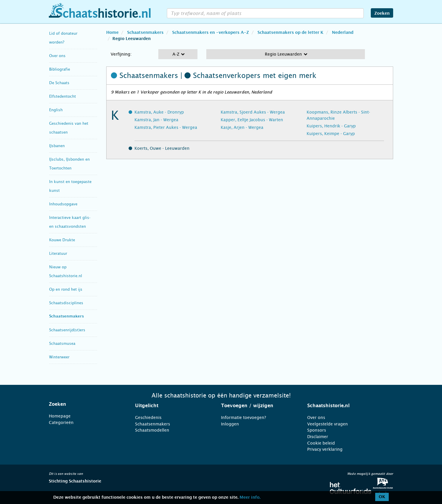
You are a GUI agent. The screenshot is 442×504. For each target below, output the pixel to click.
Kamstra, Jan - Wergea (156, 120)
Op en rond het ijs (66, 289)
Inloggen (230, 424)
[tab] (85, 404)
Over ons (57, 56)
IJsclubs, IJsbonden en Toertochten (69, 164)
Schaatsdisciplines (66, 303)
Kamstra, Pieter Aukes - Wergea (166, 127)
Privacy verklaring (325, 449)
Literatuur (58, 253)
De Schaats (59, 83)
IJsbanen (57, 146)
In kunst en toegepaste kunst (70, 186)
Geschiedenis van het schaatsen (69, 128)
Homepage (60, 416)
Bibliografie (60, 69)
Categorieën (61, 423)
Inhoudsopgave (63, 204)
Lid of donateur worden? (63, 38)
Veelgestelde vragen (328, 424)
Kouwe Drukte (62, 240)
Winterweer (59, 357)
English (56, 110)
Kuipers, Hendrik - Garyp (331, 126)
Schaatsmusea (62, 344)
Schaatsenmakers (67, 316)
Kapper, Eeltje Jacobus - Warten (252, 120)
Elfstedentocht (63, 96)
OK (382, 497)
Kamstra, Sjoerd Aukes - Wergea (253, 112)
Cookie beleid (321, 443)
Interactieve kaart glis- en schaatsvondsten (70, 222)
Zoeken (382, 14)
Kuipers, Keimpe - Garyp (331, 134)
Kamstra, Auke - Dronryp (159, 112)
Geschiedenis (148, 417)
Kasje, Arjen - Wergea (242, 127)
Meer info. (250, 498)
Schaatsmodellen (152, 430)
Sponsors (317, 430)
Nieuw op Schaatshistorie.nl (66, 271)
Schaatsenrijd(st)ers (67, 330)
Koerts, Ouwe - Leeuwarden (162, 148)
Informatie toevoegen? (244, 417)
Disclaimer (318, 437)
